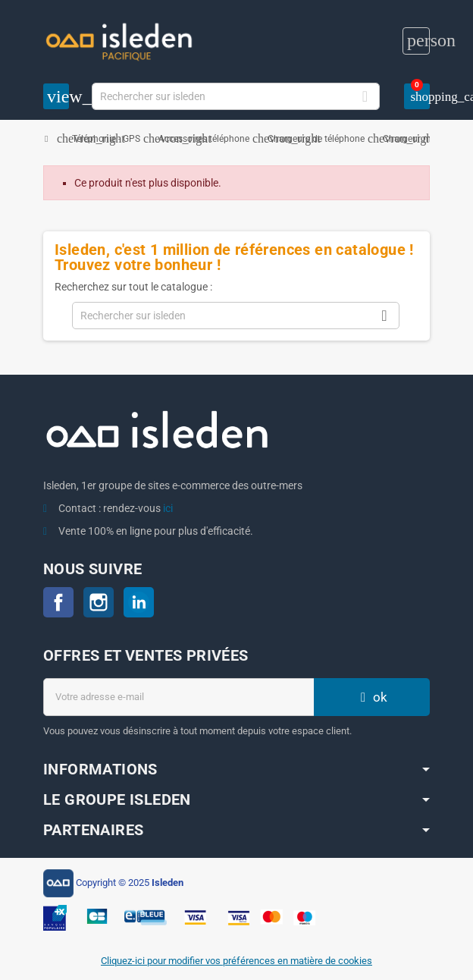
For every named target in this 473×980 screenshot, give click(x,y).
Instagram (99, 602)
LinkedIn (139, 602)
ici (168, 508)
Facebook (58, 602)
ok (372, 697)
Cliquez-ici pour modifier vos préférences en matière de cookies (236, 961)
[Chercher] (236, 96)
